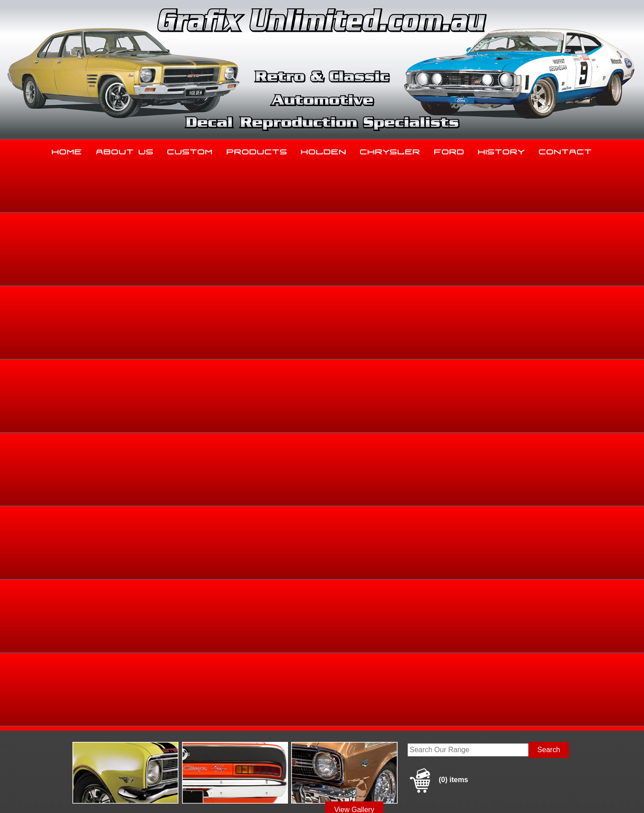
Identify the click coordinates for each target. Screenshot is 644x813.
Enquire (392, 432)
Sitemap (87, 796)
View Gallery (354, 240)
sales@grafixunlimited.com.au (124, 745)
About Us (125, 150)
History (502, 150)
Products (257, 150)
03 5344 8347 (98, 722)
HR (569, 307)
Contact (566, 150)
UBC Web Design (327, 796)
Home (67, 150)
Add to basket (392, 412)
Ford (449, 150)
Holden (324, 150)
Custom (190, 150)
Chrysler (390, 150)
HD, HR (550, 307)
